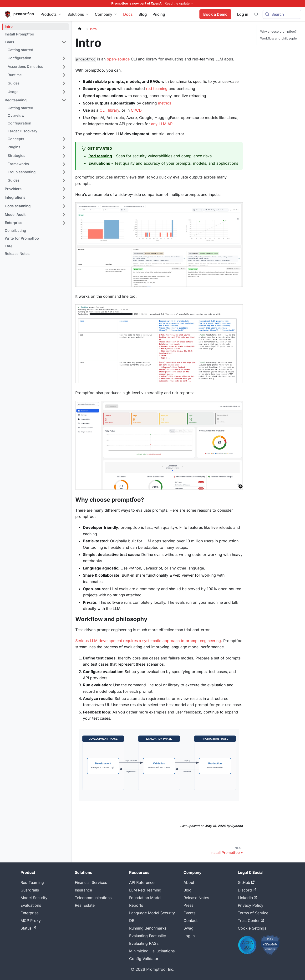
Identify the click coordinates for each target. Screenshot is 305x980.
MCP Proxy (31, 921)
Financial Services (91, 882)
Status (28, 928)
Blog (143, 14)
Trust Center (251, 921)
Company (106, 14)
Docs (128, 14)
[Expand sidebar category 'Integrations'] (64, 198)
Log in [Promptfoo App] (242, 14)
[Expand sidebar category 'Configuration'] (64, 58)
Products (51, 14)
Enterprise (30, 913)
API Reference (142, 882)
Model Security (34, 898)
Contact (191, 921)
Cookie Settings (252, 928)
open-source (118, 59)
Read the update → (179, 3)
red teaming (157, 89)
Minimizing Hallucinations (152, 951)
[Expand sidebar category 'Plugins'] (64, 147)
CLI (103, 110)
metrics (165, 103)
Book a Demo (215, 14)
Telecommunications (93, 898)
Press (188, 905)
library (114, 110)
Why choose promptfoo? (278, 32)
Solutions (78, 14)
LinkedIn (247, 898)
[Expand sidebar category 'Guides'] (64, 83)
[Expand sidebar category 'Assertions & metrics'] (64, 67)
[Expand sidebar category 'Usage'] (64, 92)
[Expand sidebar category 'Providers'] (64, 189)
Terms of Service (253, 913)
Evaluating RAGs (144, 943)
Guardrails (30, 890)
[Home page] (80, 29)
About (189, 882)
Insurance (83, 890)
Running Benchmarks (148, 928)
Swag (188, 928)
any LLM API (162, 124)
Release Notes (196, 898)
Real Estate (85, 905)
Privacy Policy (251, 905)
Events (189, 913)
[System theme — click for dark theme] (256, 14)
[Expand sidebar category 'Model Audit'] (64, 215)
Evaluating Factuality (148, 936)
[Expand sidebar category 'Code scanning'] (64, 206)
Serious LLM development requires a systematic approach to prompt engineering (148, 641)
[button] (36, 42)
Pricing (159, 14)
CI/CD (136, 110)
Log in (189, 936)
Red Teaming (32, 882)
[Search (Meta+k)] (282, 14)
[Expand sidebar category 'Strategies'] (64, 156)
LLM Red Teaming (145, 890)
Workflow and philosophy (279, 38)
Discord (247, 890)
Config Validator (144, 959)
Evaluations (31, 905)
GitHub (246, 882)
